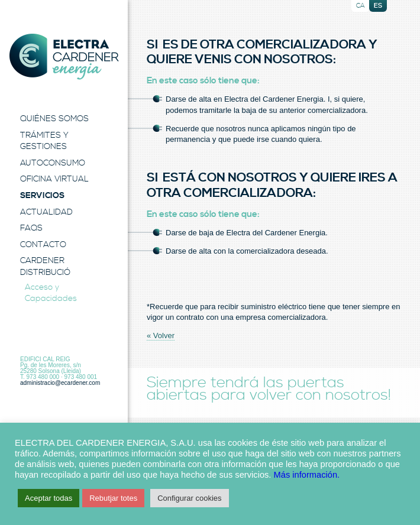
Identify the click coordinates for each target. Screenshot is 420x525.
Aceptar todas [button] (49, 498)
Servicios (42, 196)
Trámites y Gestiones (44, 141)
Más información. (307, 475)
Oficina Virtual (54, 179)
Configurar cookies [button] (189, 498)
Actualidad (46, 212)
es (378, 6)
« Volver (161, 336)
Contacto (43, 245)
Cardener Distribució (45, 267)
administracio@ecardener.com (60, 383)
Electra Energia (64, 57)
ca (361, 6)
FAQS (31, 228)
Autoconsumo (53, 163)
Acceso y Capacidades (51, 293)
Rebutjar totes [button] (113, 498)
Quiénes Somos (54, 119)
